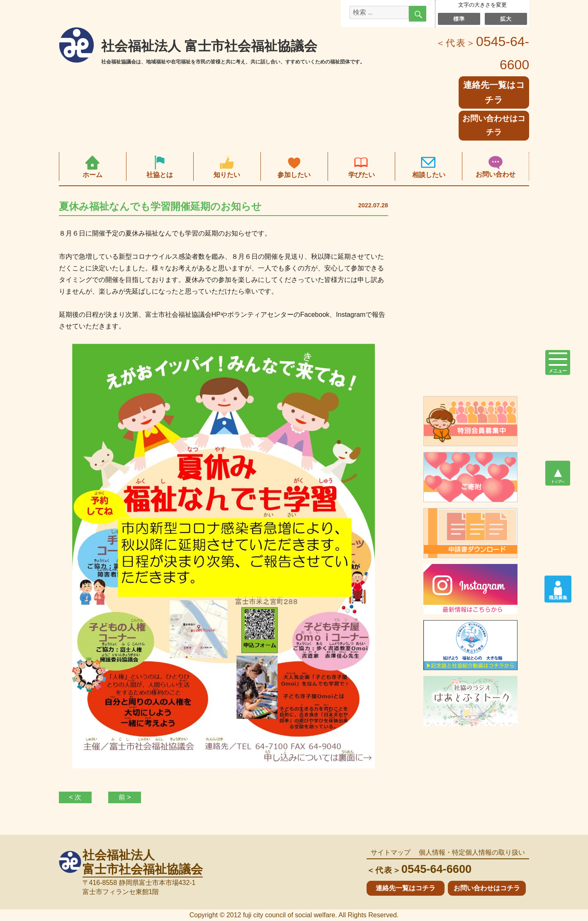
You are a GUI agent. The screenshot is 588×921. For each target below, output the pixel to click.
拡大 (506, 19)
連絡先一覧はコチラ (406, 888)
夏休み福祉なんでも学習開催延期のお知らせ (160, 206)
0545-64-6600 (419, 869)
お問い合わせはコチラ (494, 125)
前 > (125, 797)
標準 (459, 19)
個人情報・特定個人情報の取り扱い (472, 852)
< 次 (75, 797)
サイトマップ (391, 852)
